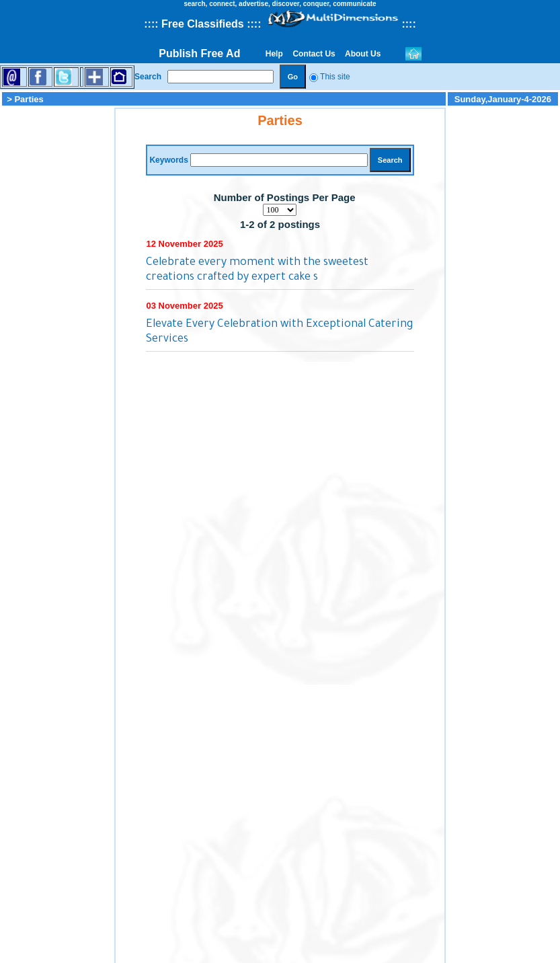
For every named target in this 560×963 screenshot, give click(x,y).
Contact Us (314, 54)
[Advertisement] (57, 309)
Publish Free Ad (199, 53)
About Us (363, 54)
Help (274, 54)
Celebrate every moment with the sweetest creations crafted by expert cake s (257, 270)
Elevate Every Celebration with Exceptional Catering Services (279, 332)
